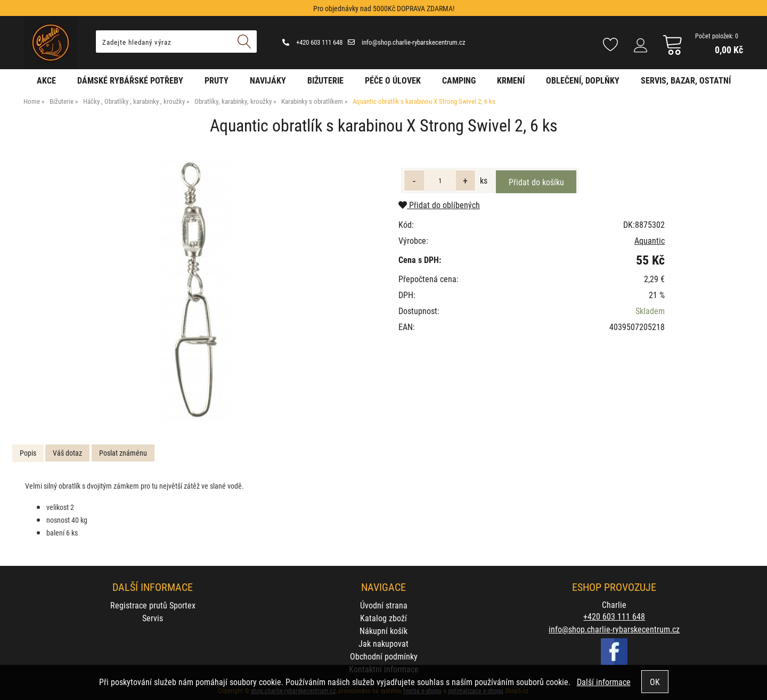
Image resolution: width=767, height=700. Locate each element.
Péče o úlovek (393, 80)
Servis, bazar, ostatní (686, 80)
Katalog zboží (383, 618)
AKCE (46, 80)
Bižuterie (325, 80)
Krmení (511, 80)
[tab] (28, 453)
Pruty (217, 80)
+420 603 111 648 (312, 42)
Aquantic (650, 240)
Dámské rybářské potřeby (130, 80)
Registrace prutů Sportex (153, 605)
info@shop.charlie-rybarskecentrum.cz (407, 42)
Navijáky (268, 80)
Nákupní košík (383, 631)
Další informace (604, 682)
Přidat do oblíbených (439, 205)
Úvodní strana (384, 605)
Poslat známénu (123, 453)
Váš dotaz (67, 453)
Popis (28, 453)
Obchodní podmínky (384, 656)
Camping (459, 80)
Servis (153, 618)
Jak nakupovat (383, 643)
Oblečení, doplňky (583, 80)
